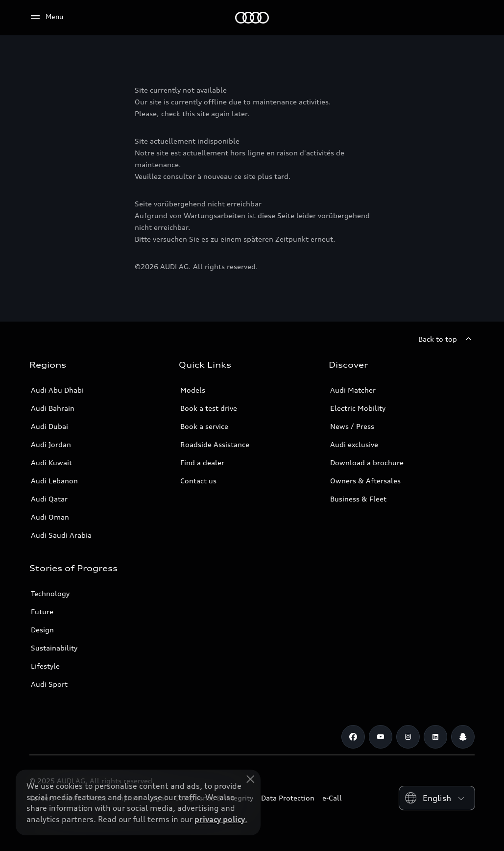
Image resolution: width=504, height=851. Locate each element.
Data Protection (288, 798)
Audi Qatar (49, 499)
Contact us (198, 481)
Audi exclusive (354, 444)
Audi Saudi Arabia (61, 535)
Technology (50, 593)
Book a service (204, 426)
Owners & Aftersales (365, 481)
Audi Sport (49, 684)
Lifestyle (45, 666)
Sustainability (54, 648)
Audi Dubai (49, 426)
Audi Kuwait (51, 463)
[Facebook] (353, 737)
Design (42, 630)
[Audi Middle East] (252, 18)
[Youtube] (381, 737)
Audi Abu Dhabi (57, 390)
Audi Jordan (51, 444)
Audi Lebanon (54, 481)
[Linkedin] (435, 737)
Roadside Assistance (215, 444)
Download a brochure (367, 463)
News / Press (352, 426)
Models (193, 390)
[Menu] (46, 17)
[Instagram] (408, 737)
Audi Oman (50, 517)
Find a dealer (202, 463)
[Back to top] (446, 339)
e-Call (332, 798)
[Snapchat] (463, 737)
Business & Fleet (358, 499)
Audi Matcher (353, 390)
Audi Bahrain (53, 408)
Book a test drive (209, 408)
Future (42, 612)
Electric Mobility (358, 408)
